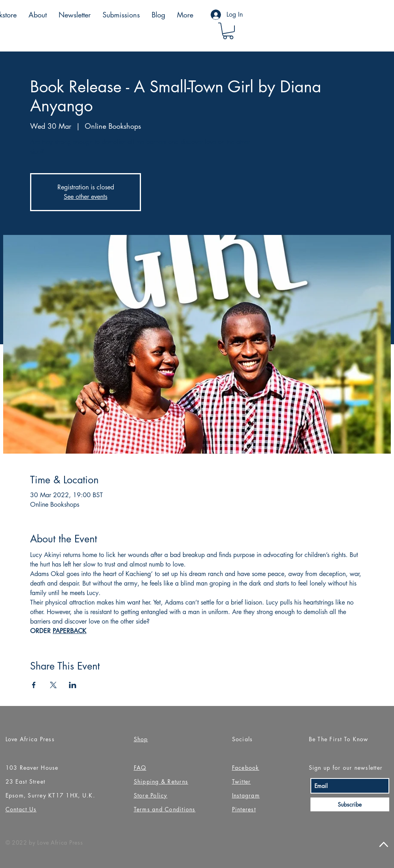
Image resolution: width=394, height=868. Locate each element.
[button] (228, 31)
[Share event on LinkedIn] (73, 685)
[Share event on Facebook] (34, 685)
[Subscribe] (350, 804)
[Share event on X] (53, 685)
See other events (86, 197)
